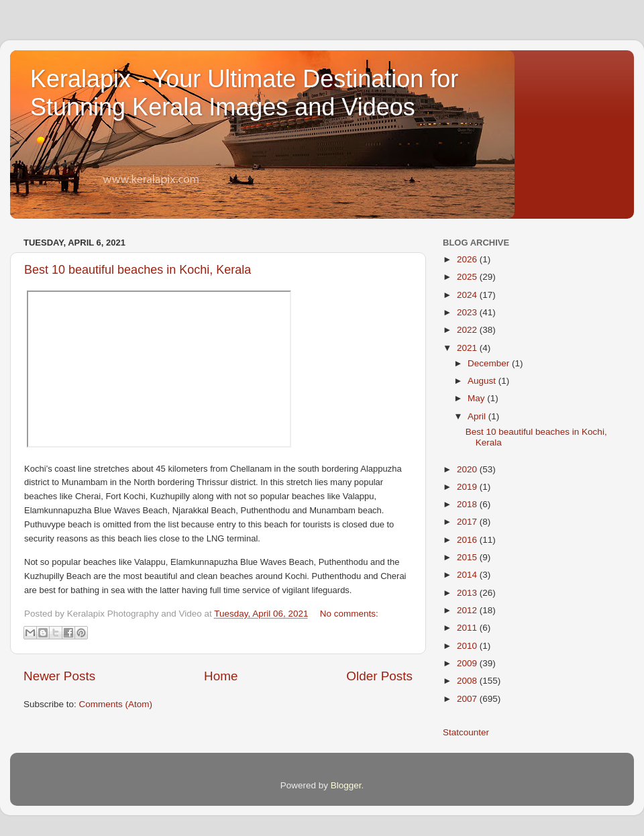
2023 (468, 312)
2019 (468, 487)
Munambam (86, 482)
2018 (468, 504)
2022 (468, 330)
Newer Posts (59, 676)
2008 (468, 681)
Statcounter (466, 732)
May (477, 398)
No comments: (349, 614)
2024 (468, 295)
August (483, 381)
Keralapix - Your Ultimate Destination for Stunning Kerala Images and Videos (244, 93)
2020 (468, 469)
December (490, 363)
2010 (468, 646)
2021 (468, 348)
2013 (468, 593)
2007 (468, 699)
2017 (468, 522)
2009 (468, 663)
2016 (468, 540)
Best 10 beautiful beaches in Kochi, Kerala (138, 270)
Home (221, 676)
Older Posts (379, 676)
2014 (468, 575)
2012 (468, 610)
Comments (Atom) (116, 704)
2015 (468, 557)
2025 (468, 277)
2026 (468, 259)
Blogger (346, 785)
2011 (468, 628)
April (478, 416)
